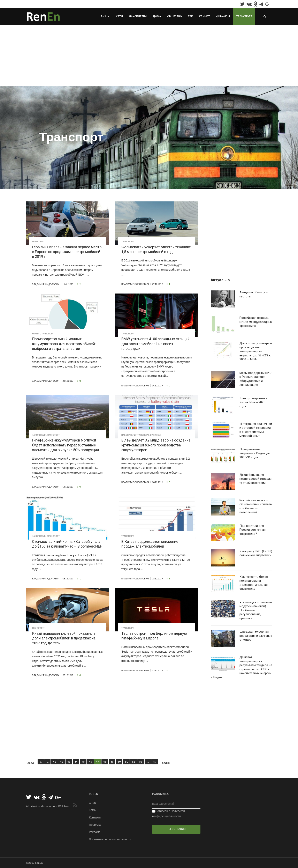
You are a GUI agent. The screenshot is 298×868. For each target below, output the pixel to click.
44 (76, 762)
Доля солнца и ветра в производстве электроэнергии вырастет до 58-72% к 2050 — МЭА (256, 351)
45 (83, 762)
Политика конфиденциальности (110, 839)
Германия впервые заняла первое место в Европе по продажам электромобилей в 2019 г (67, 252)
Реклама (95, 832)
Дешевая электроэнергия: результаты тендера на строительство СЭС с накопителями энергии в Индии (241, 667)
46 (90, 762)
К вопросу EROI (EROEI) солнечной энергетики (256, 553)
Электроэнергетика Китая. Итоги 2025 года (253, 402)
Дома (157, 16)
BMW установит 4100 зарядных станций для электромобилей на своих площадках (155, 344)
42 (62, 762)
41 (54, 762)
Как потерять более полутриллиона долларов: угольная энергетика (254, 583)
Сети (119, 16)
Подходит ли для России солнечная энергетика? (253, 530)
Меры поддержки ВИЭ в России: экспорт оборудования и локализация (255, 379)
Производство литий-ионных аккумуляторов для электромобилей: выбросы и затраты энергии (64, 344)
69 (155, 762)
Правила (95, 825)
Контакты (95, 817)
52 (133, 762)
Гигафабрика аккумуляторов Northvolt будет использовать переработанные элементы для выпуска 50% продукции (66, 445)
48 (105, 762)
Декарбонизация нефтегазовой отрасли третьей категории (255, 479)
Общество (174, 16)
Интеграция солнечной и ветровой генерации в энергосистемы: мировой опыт (256, 430)
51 (126, 762)
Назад (30, 763)
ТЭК (190, 16)
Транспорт (244, 16)
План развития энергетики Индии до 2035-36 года (255, 453)
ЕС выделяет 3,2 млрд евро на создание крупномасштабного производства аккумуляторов (156, 445)
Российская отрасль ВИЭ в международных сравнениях (256, 322)
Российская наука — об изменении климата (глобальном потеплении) (256, 506)
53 (141, 762)
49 (112, 762)
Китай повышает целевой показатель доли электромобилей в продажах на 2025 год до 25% (64, 638)
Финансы (223, 16)
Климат (204, 16)
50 (119, 762)
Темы (93, 810)
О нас (93, 803)
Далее (166, 763)
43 (69, 762)
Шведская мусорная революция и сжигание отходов (256, 636)
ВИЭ (103, 16)
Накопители (138, 16)
